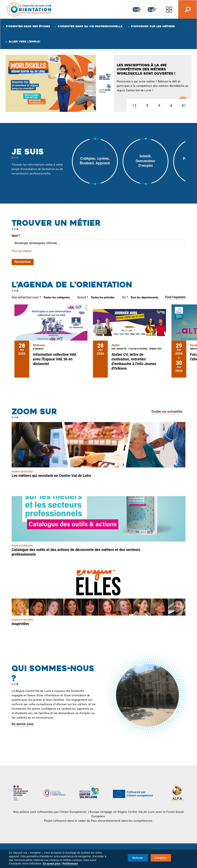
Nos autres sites (169, 9)
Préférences (70, 864)
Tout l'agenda (175, 297)
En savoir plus (22, 724)
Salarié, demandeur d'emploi (145, 161)
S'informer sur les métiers (153, 26)
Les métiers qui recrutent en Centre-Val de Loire (51, 476)
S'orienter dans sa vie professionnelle (90, 26)
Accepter (161, 858)
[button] (133, 105)
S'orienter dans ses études (28, 26)
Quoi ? (16, 236)
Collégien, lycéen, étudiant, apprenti (95, 161)
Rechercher (23, 262)
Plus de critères (22, 251)
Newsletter (137, 9)
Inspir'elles (20, 624)
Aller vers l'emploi (24, 41)
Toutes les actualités (167, 412)
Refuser (138, 858)
